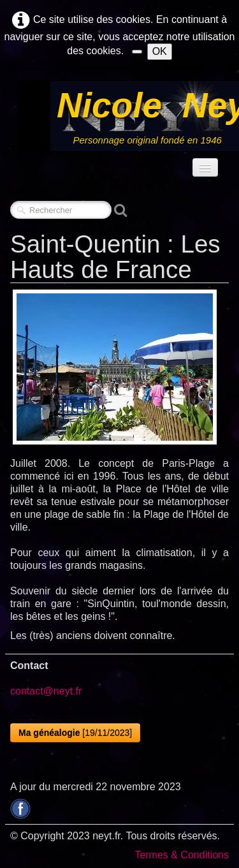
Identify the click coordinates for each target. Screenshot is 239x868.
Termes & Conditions (182, 855)
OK (160, 51)
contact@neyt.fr (46, 691)
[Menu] (205, 167)
